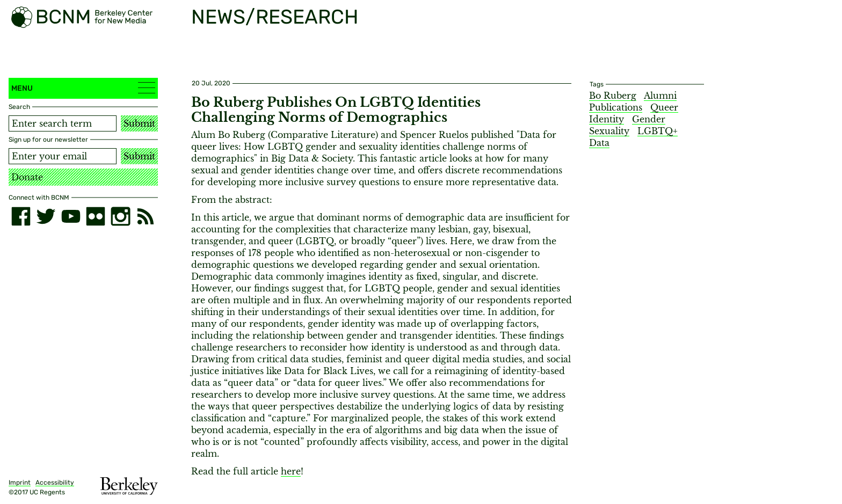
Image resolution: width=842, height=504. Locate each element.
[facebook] (21, 216)
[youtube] (71, 216)
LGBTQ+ (658, 131)
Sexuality (609, 131)
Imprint (20, 483)
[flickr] (96, 216)
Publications (616, 107)
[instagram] (120, 216)
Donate (27, 177)
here (291, 471)
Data (599, 143)
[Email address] (63, 156)
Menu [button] (83, 88)
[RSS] (146, 216)
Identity (607, 119)
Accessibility (55, 483)
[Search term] (63, 123)
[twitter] (46, 216)
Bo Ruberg (613, 96)
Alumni (660, 96)
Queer (664, 107)
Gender (649, 119)
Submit (139, 123)
